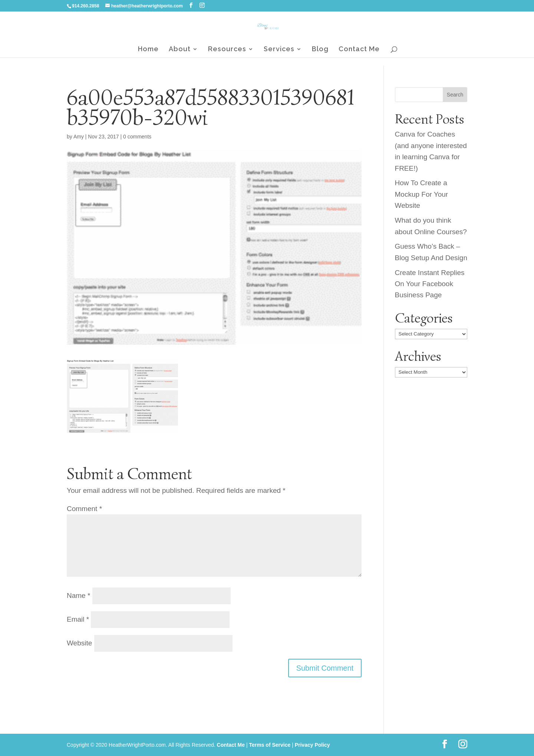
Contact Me (359, 50)
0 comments (137, 137)
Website (79, 643)
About (180, 50)
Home (148, 50)
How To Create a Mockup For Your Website (422, 194)
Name (78, 595)
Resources (227, 50)
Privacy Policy (312, 745)
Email (78, 619)
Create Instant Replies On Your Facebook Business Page (430, 284)
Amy (79, 137)
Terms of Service (270, 745)
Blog (320, 50)
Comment (84, 509)
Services (279, 50)
